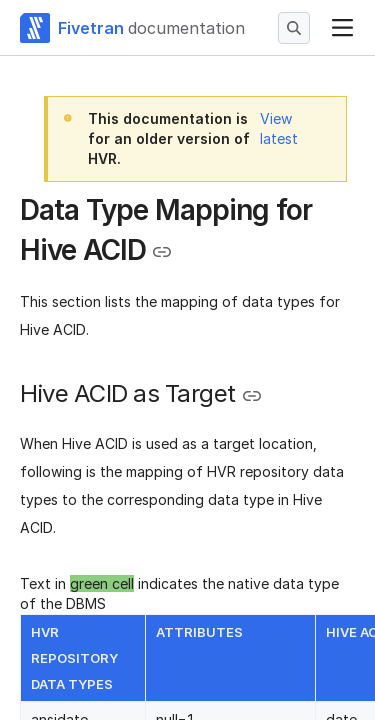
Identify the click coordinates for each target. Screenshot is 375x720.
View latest (279, 128)
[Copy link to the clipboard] (162, 252)
